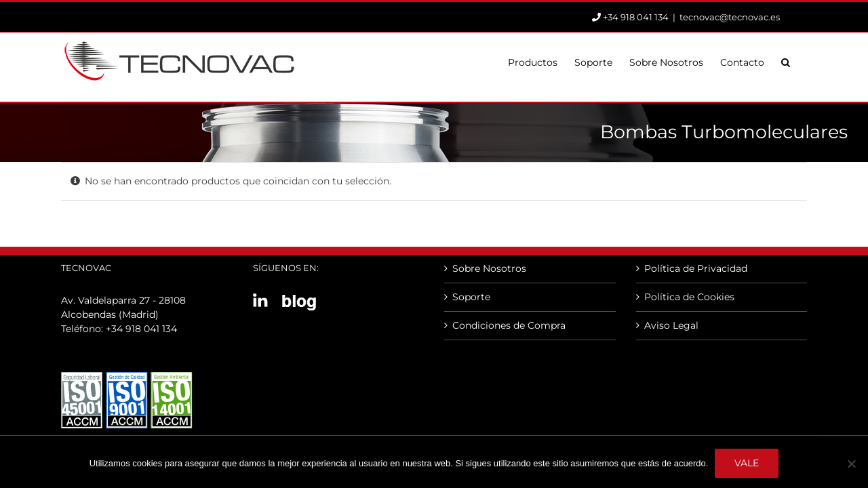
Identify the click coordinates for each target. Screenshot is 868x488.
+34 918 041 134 (141, 329)
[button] (803, 61)
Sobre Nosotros (489, 268)
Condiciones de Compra (509, 325)
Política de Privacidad (696, 268)
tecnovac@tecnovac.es (730, 17)
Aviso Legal (671, 325)
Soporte (471, 297)
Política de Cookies (689, 297)
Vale (747, 463)
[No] (851, 464)
